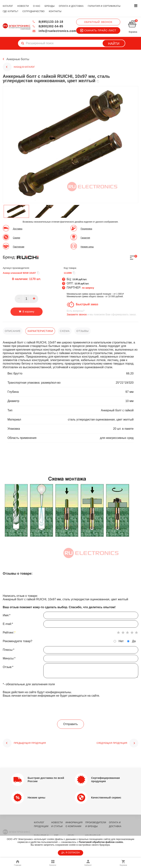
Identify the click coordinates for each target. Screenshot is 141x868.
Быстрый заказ (87, 304)
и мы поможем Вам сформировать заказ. (102, 313)
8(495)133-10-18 (48, 22)
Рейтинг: (9, 633)
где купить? (10, 11)
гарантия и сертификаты (104, 6)
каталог (8, 6)
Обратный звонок (98, 22)
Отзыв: (70, 672)
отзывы (83, 331)
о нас (37, 6)
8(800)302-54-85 (48, 26)
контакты (55, 11)
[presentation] (70, 709)
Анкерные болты (18, 59)
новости (23, 6)
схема (65, 331)
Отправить (70, 724)
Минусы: (70, 659)
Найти (114, 44)
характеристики (40, 331)
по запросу (88, 288)
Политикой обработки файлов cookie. (101, 842)
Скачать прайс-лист (98, 30)
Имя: (70, 616)
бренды (50, 6)
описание (13, 331)
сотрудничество (34, 11)
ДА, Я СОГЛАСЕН (70, 853)
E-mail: (70, 625)
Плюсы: (70, 651)
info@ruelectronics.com (54, 31)
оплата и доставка (71, 6)
